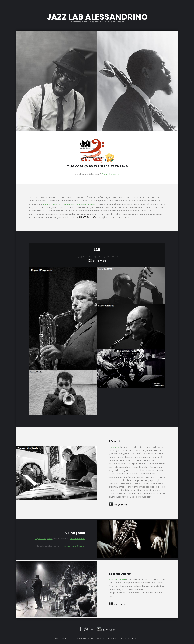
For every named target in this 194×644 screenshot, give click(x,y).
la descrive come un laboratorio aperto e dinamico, (69, 204)
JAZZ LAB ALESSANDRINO (97, 17)
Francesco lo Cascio (74, 546)
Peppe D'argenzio (111, 174)
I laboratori (114, 447)
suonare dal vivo (118, 579)
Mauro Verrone (77, 539)
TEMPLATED (134, 638)
